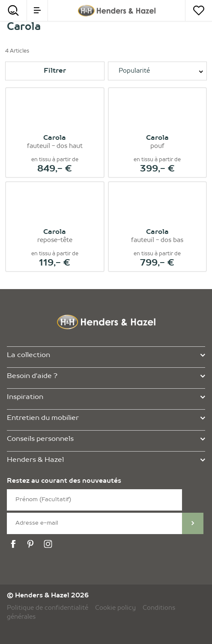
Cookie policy (115, 608)
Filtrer (55, 71)
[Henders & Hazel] (117, 11)
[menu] (37, 10)
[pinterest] (32, 544)
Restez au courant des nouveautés (64, 481)
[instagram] (49, 544)
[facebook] (15, 544)
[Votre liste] (199, 10)
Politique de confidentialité (48, 608)
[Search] (13, 10)
